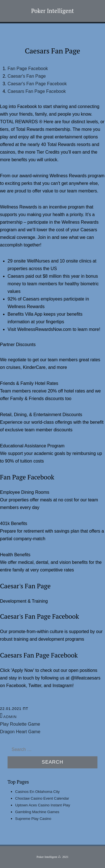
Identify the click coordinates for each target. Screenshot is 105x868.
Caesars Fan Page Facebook (37, 91)
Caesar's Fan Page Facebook (37, 84)
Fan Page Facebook (28, 69)
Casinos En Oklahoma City (37, 792)
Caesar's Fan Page (27, 76)
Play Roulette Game (20, 724)
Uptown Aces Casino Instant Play (43, 805)
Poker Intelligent (53, 11)
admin (10, 717)
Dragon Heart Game (20, 732)
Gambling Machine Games (37, 812)
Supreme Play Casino (33, 819)
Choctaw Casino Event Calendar (42, 798)
